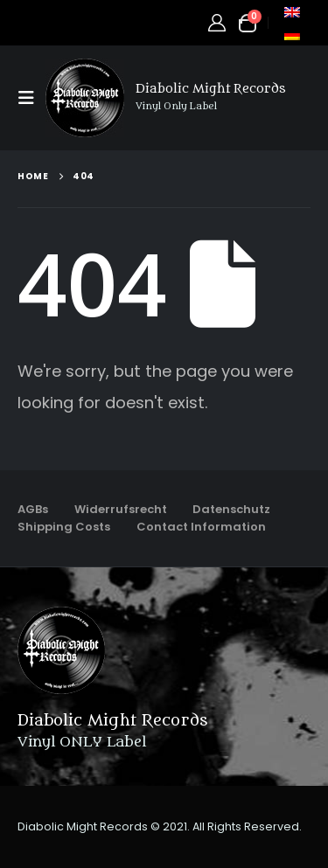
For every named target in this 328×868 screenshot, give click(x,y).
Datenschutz (231, 509)
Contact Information (201, 527)
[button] (31, 98)
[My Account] (217, 23)
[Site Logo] (85, 98)
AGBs (33, 509)
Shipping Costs (64, 527)
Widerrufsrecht (121, 509)
